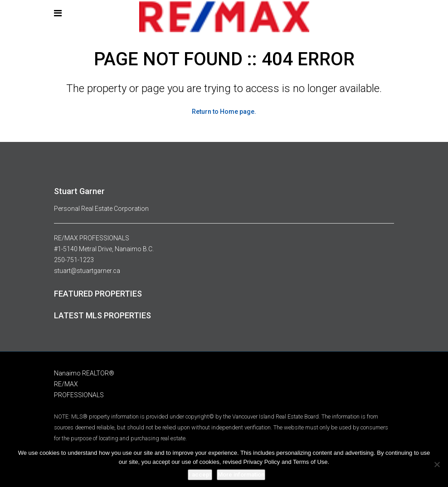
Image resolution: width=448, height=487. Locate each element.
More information (241, 475)
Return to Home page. (224, 112)
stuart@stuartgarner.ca (87, 271)
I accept (200, 475)
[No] (437, 464)
